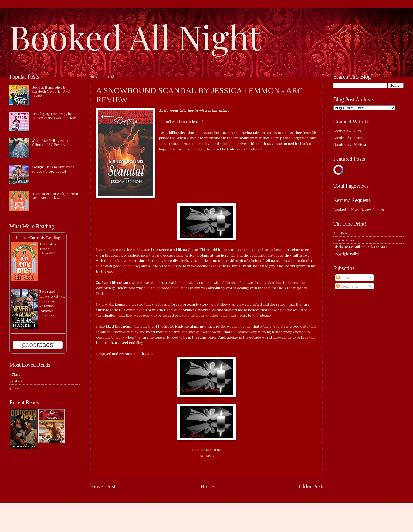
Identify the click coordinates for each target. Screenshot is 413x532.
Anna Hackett (50, 315)
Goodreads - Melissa (350, 144)
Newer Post (103, 486)
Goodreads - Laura (348, 138)
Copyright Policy (346, 254)
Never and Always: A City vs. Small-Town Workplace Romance (52, 301)
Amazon (207, 455)
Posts (343, 277)
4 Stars (15, 374)
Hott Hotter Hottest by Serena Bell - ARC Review (55, 196)
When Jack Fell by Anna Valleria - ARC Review (50, 142)
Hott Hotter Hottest (48, 246)
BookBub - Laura (347, 131)
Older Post (311, 486)
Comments (347, 286)
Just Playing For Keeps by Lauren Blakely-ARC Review (54, 116)
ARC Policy (342, 233)
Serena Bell (48, 253)
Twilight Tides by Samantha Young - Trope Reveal (53, 169)
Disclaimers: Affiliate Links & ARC (360, 247)
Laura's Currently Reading (38, 238)
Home (207, 486)
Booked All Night (135, 36)
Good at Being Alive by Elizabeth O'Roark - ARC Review (51, 91)
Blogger (243, 521)
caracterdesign (203, 521)
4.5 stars (16, 381)
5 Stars (15, 388)
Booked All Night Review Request (359, 209)
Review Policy (344, 240)
